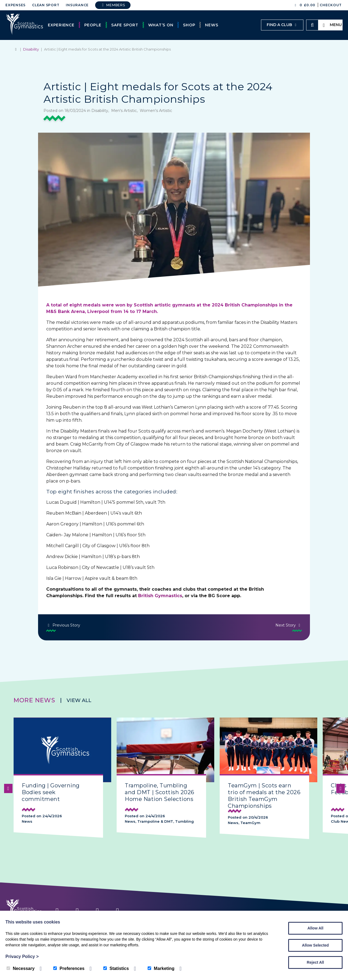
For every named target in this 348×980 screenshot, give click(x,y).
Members (113, 5)
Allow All (316, 928)
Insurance (77, 5)
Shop (189, 25)
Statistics (116, 968)
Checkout (331, 5)
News (212, 25)
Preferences (69, 968)
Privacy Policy (22, 956)
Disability (31, 49)
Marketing (161, 968)
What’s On (161, 25)
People (93, 25)
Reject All (315, 962)
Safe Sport (125, 25)
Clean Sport (46, 5)
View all (79, 700)
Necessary (21, 968)
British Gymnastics (160, 596)
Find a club (282, 25)
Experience (61, 25)
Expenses (15, 5)
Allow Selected (316, 945)
